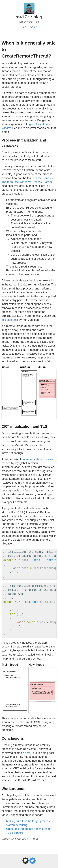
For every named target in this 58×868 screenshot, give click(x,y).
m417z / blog (29, 17)
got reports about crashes (37, 459)
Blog (24, 27)
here (28, 753)
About (34, 27)
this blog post (10, 320)
